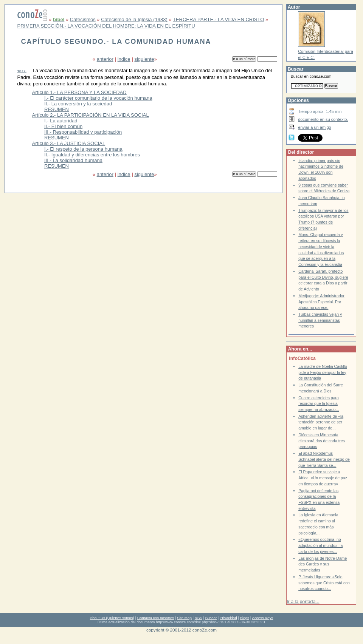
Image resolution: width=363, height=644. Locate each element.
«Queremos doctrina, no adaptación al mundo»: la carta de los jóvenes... (320, 545)
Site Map (184, 618)
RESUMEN (57, 109)
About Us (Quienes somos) (112, 618)
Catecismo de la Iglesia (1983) (134, 19)
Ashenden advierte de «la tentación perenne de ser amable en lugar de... (321, 422)
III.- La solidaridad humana (73, 160)
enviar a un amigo (315, 127)
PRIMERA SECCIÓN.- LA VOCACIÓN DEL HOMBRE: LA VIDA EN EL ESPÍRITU (106, 26)
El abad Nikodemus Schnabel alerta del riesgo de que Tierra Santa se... (324, 459)
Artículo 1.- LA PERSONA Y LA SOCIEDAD (79, 92)
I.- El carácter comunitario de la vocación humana (98, 98)
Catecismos (83, 19)
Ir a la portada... (303, 602)
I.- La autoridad (61, 121)
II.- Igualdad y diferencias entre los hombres (92, 155)
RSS (199, 618)
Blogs (245, 618)
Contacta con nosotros (156, 618)
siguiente (144, 59)
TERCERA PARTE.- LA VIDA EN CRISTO (218, 19)
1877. (22, 71)
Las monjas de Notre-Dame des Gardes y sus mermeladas (323, 564)
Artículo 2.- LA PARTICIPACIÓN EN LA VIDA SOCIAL (91, 115)
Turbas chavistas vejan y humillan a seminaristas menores (320, 320)
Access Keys (262, 618)
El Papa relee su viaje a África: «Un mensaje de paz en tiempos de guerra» (323, 478)
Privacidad (228, 618)
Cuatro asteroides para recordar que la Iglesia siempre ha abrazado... (319, 404)
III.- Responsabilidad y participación (83, 132)
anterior (105, 59)
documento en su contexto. (323, 119)
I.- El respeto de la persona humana (83, 149)
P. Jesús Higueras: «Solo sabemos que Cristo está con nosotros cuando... (324, 583)
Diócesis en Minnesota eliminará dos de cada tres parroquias (322, 441)
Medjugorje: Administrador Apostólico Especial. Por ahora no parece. (321, 302)
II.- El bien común (63, 126)
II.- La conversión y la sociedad (78, 104)
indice (124, 59)
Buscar (211, 618)
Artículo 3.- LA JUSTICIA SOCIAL (69, 143)
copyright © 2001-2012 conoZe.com (181, 630)
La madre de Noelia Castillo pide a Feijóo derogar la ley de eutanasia (323, 372)
